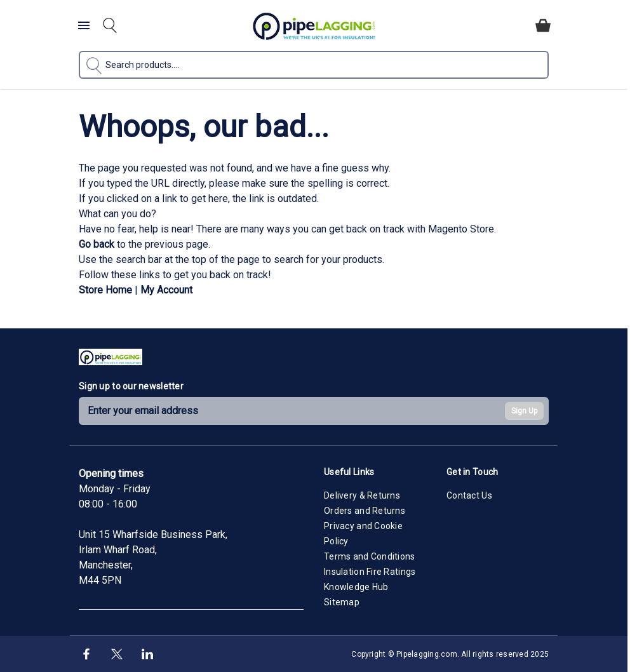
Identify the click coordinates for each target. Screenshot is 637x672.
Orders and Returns (365, 511)
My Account (166, 290)
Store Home (105, 290)
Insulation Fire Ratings (370, 572)
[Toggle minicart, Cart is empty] (543, 25)
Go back (97, 244)
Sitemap (342, 602)
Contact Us (469, 495)
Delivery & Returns (362, 495)
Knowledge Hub (356, 587)
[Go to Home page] (314, 26)
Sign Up (524, 411)
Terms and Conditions (370, 556)
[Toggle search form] (110, 25)
